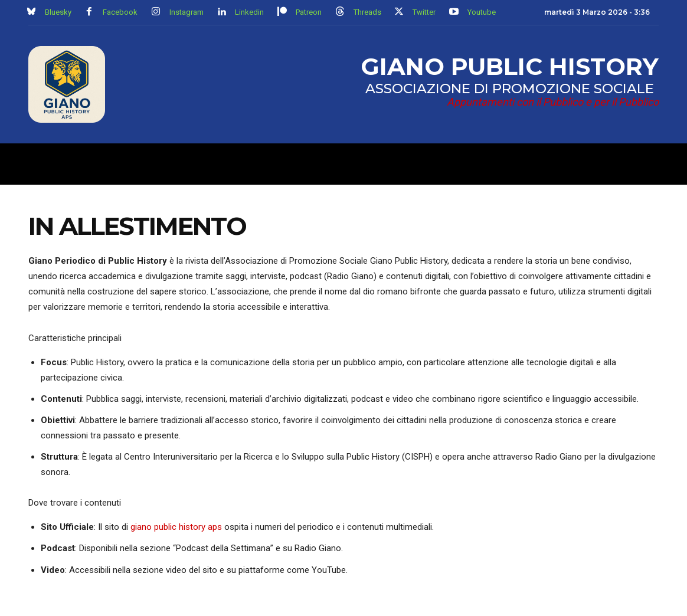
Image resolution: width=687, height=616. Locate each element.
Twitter (424, 12)
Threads (367, 12)
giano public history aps (176, 527)
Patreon (309, 12)
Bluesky (58, 12)
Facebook (120, 12)
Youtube (482, 12)
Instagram (187, 12)
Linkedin (249, 12)
